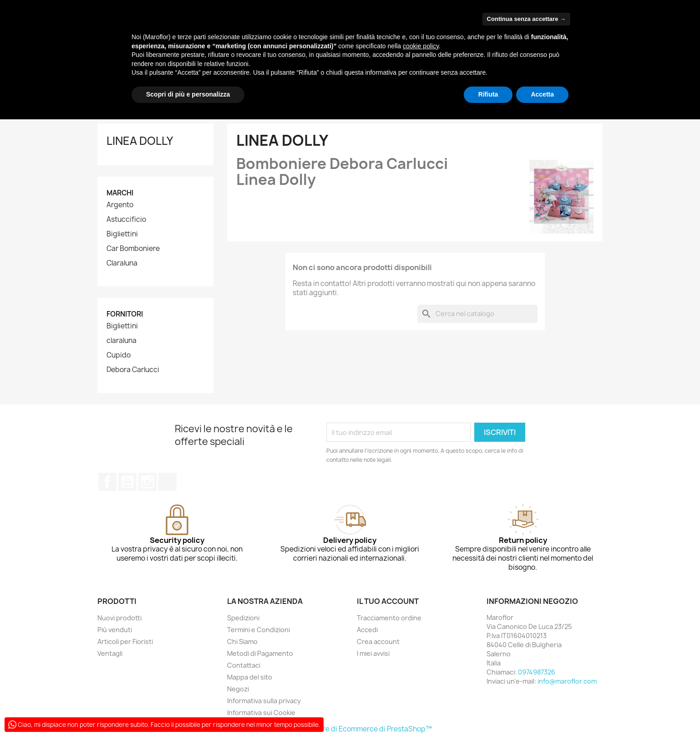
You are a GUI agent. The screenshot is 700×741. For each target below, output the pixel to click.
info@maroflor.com (567, 681)
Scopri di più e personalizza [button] (188, 94)
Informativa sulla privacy (264, 701)
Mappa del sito (250, 677)
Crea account (378, 641)
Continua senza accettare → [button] (526, 19)
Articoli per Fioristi (125, 641)
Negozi (238, 689)
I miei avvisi (373, 653)
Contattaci (244, 665)
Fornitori (125, 314)
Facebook (107, 482)
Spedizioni (243, 618)
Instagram (147, 482)
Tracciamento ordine (389, 618)
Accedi (367, 630)
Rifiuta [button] (488, 94)
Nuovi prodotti (119, 618)
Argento (120, 205)
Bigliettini (122, 234)
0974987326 (537, 672)
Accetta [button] (542, 94)
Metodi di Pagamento (260, 653)
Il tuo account (388, 601)
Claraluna (122, 263)
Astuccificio (126, 220)
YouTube (127, 482)
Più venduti (115, 630)
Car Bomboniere (133, 249)
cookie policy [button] (421, 46)
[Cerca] (477, 314)
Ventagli (110, 653)
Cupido (119, 355)
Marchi (120, 193)
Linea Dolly (140, 141)
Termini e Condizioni (259, 630)
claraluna (122, 341)
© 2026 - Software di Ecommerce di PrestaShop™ (350, 729)
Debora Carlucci (133, 370)
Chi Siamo (242, 641)
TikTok (167, 482)
